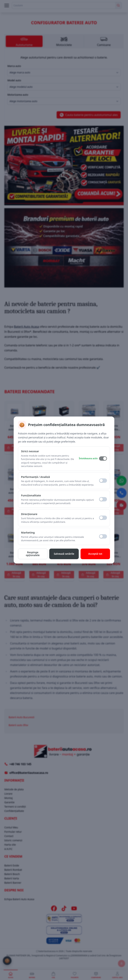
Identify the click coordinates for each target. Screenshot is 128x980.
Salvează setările (64, 554)
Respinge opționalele (33, 554)
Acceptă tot (95, 554)
